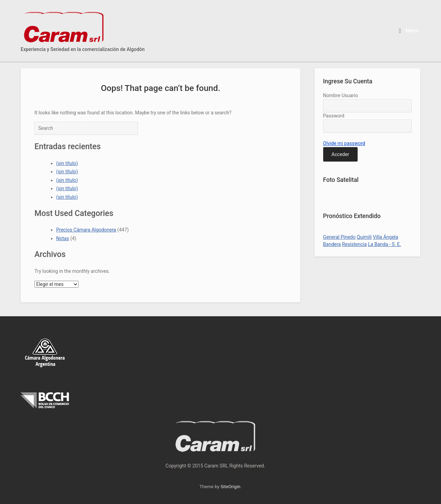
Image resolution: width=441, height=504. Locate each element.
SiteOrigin (230, 487)
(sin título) (67, 163)
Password (334, 116)
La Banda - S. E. (384, 244)
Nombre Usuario (341, 95)
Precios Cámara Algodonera (86, 230)
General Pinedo (339, 237)
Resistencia (355, 244)
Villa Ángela (385, 237)
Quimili (364, 237)
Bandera (332, 244)
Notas (63, 238)
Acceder (340, 154)
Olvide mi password (344, 143)
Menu (409, 31)
